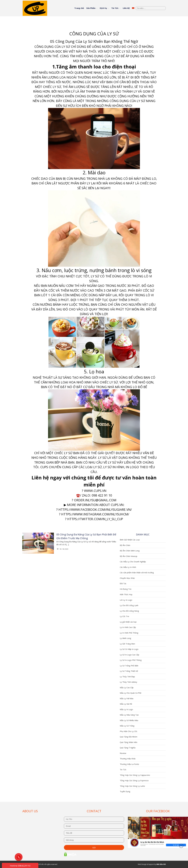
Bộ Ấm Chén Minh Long (130, 551)
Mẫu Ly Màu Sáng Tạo (129, 715)
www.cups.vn (95, 491)
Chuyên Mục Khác (127, 578)
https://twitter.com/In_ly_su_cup (95, 519)
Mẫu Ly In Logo (126, 709)
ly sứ (98, 467)
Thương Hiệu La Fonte (129, 764)
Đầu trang (181, 846)
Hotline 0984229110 (20, 866)
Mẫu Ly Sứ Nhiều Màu (129, 720)
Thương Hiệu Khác (128, 759)
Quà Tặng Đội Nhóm (129, 737)
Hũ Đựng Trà (126, 589)
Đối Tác (123, 583)
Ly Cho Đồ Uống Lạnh (129, 605)
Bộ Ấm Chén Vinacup (129, 556)
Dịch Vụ (103, 8)
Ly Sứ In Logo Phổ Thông (131, 660)
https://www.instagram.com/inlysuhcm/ (95, 514)
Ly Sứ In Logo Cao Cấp (129, 655)
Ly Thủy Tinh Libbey (128, 682)
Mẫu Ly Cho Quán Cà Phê (131, 693)
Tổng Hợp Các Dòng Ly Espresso (134, 780)
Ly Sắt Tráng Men (127, 644)
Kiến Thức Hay (126, 594)
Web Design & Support (146, 864)
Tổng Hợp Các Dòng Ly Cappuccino (135, 775)
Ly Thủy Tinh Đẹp (127, 677)
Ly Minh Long (125, 638)
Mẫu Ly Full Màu (127, 698)
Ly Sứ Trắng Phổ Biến (129, 666)
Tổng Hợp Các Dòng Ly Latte (132, 786)
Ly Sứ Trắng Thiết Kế (129, 671)
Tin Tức (115, 8)
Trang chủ (79, 8)
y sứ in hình (115, 467)
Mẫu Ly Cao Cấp (127, 687)
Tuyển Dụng (125, 791)
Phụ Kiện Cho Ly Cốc (129, 731)
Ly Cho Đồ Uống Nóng (129, 611)
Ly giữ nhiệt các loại (128, 622)
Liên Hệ (126, 8)
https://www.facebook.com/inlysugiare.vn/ (95, 509)
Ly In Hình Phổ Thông (129, 633)
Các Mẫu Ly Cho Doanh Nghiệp (133, 562)
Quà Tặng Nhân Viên (129, 742)
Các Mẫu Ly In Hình (128, 567)
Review (123, 753)
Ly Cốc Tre (124, 616)
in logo (132, 467)
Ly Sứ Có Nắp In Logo (129, 649)
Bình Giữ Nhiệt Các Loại (130, 540)
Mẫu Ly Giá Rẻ (126, 704)
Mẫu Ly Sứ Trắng (127, 726)
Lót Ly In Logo (126, 600)
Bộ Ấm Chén (125, 545)
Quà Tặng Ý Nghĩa (128, 748)
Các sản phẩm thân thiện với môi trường (137, 573)
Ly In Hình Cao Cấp (128, 627)
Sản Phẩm (91, 8)
